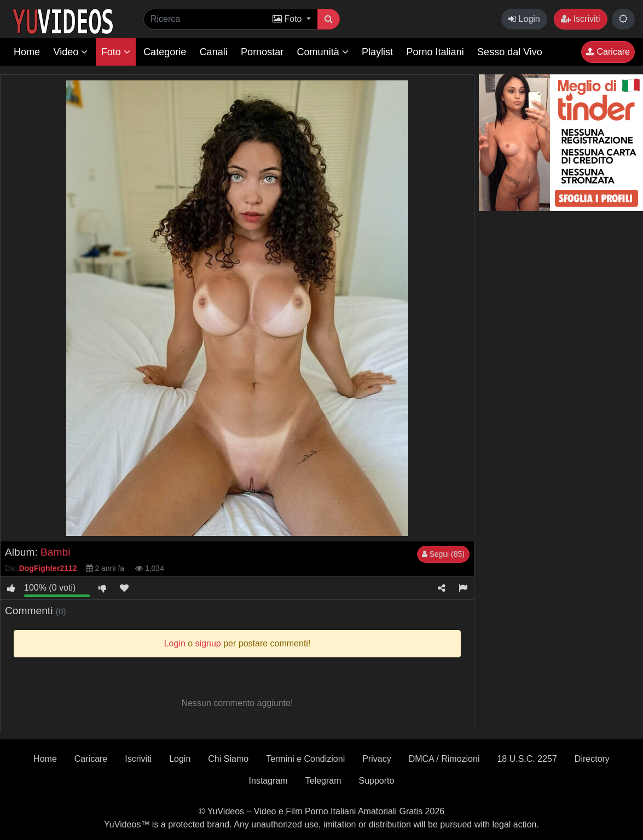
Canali (214, 52)
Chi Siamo (228, 759)
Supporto (377, 781)
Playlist (377, 52)
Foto (116, 52)
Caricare (608, 52)
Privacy (376, 759)
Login (524, 19)
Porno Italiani (435, 52)
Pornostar (262, 52)
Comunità (323, 52)
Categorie (165, 52)
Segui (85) (443, 554)
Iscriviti (580, 19)
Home (27, 52)
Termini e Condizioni (305, 759)
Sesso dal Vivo (510, 52)
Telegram (323, 781)
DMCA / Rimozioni (444, 759)
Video (70, 52)
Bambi (55, 552)
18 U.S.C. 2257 (527, 759)
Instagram (268, 781)
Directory (592, 759)
